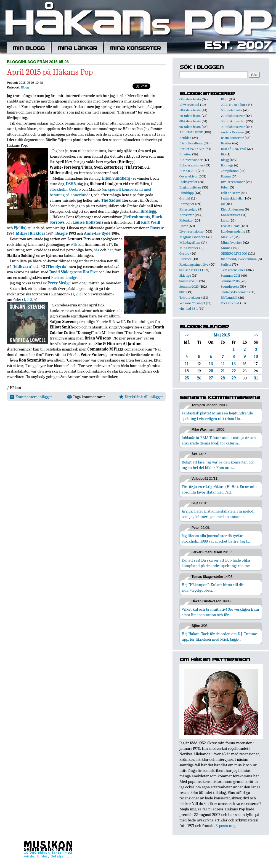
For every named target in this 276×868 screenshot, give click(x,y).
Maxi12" (227, 237)
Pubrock (185, 259)
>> (256, 335)
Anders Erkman (232, 132)
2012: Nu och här (233, 105)
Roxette (157, 228)
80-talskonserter (233, 121)
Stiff (182, 292)
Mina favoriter (231, 242)
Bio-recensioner (191, 160)
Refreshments (137, 217)
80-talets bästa (190, 121)
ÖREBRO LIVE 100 (234, 253)
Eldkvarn (23, 266)
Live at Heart (230, 226)
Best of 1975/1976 (233, 149)
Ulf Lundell (229, 297)
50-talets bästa (190, 110)
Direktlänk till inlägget (141, 397)
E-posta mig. (226, 826)
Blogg (25, 87)
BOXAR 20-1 (188, 171)
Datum (226, 176)
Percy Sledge (59, 283)
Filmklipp (187, 193)
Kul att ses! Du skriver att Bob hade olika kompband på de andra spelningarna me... (217, 563)
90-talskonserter (233, 127)
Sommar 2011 (230, 275)
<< (187, 335)
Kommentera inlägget (31, 397)
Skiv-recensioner (233, 270)
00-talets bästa (190, 99)
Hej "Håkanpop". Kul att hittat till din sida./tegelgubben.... (213, 587)
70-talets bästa (190, 116)
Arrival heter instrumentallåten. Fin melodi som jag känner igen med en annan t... (218, 514)
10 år (224, 99)
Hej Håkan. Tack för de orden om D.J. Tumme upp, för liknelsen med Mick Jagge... (219, 637)
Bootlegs (227, 165)
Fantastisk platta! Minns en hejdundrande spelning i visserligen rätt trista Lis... (217, 416)
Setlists (226, 264)
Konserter (187, 215)
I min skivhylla (232, 198)
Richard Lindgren (66, 277)
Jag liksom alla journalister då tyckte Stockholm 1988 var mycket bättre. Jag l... (216, 538)
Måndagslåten (190, 242)
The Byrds (57, 266)
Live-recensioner (192, 231)
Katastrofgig (188, 209)
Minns (226, 248)
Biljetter (185, 154)
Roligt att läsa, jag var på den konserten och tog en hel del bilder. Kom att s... (218, 465)
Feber (225, 187)
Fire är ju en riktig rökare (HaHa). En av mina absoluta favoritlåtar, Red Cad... (220, 489)
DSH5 (71, 184)
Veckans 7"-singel (192, 303)
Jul (223, 204)
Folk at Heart (230, 193)
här (96, 250)
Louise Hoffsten (87, 222)
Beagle (61, 233)
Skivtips (185, 275)
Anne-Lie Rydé (97, 233)
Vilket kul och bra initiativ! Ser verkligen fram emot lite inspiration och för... (220, 612)
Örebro (75, 189)
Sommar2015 (230, 281)
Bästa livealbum (191, 143)
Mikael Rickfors (31, 233)
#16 (74, 244)
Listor (184, 226)
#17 (109, 244)
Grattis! (185, 198)
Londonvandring (233, 231)
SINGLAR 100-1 (190, 270)
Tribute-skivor (190, 297)
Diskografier (188, 182)
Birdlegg (148, 211)
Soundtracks (230, 286)
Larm (225, 220)
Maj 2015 (222, 335)
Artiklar (185, 138)
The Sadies (111, 200)
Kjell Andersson (232, 209)
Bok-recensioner (191, 165)
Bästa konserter (232, 138)
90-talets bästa (190, 127)
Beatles (226, 143)
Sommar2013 (189, 281)
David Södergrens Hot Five (74, 272)
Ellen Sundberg (116, 178)
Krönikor (186, 220)
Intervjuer (187, 204)
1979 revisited (189, 105)
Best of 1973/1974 (192, 149)
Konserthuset (231, 215)
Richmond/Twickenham (239, 259)
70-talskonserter (233, 116)
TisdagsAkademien (235, 292)
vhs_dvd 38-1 (189, 308)
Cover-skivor (189, 176)
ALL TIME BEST (191, 132)
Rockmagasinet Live (194, 264)
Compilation (230, 171)
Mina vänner (189, 248)
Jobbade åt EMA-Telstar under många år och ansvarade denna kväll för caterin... (219, 440)
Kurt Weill (151, 222)
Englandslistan (190, 187)
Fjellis (19, 228)
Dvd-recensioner (233, 182)
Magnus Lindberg (192, 237)
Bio (223, 154)
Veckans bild (230, 303)
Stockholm (59, 189)
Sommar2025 (189, 286)
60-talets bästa (231, 110)
